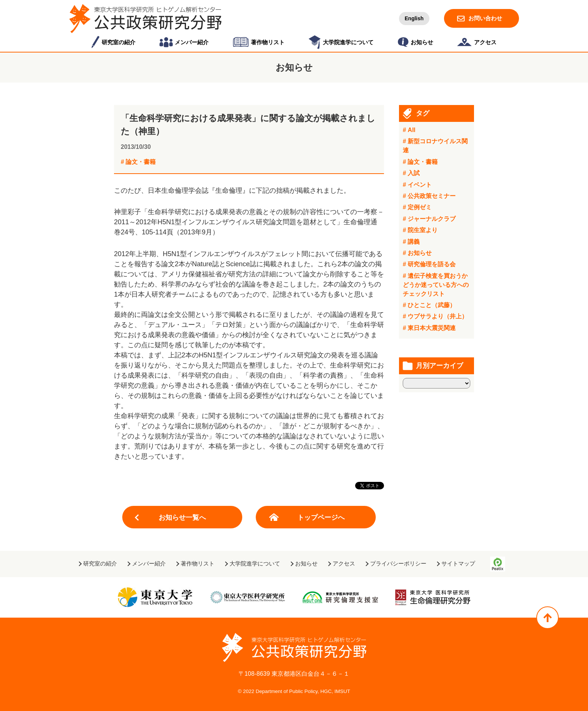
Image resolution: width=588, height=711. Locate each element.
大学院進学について (255, 563)
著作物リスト (198, 563)
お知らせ (306, 563)
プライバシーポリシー (398, 563)
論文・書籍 (141, 162)
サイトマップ (458, 563)
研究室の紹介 (100, 563)
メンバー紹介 (149, 563)
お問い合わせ (485, 18)
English (414, 18)
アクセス (344, 563)
